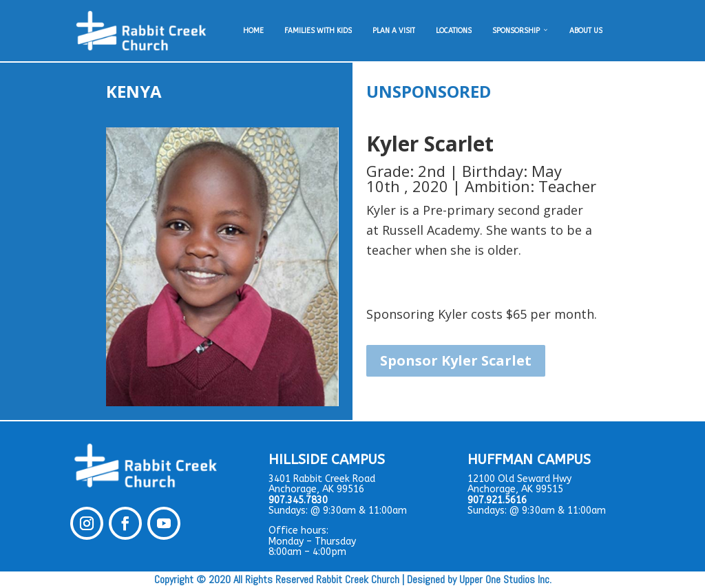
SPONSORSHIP (520, 31)
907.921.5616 (497, 500)
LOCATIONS (454, 31)
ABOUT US (586, 31)
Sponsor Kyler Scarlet (456, 360)
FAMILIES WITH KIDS (318, 31)
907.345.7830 (298, 500)
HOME (253, 31)
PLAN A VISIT (394, 31)
